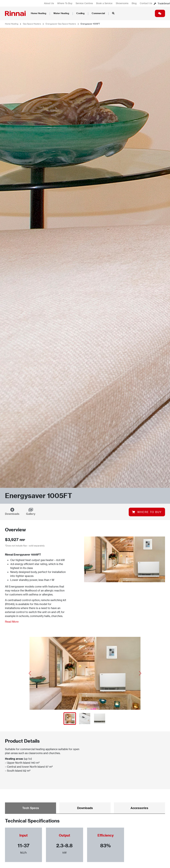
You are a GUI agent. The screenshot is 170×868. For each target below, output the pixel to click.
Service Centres (84, 3)
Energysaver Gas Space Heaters (61, 24)
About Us (49, 3)
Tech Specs (31, 808)
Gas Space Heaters (32, 24)
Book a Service (104, 3)
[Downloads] (12, 510)
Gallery (31, 514)
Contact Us (146, 3)
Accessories (139, 808)
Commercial (98, 13)
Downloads (12, 514)
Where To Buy (65, 3)
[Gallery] (31, 510)
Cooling (80, 13)
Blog (134, 3)
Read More (12, 622)
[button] (30, 673)
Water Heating (61, 13)
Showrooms (122, 3)
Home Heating (38, 13)
